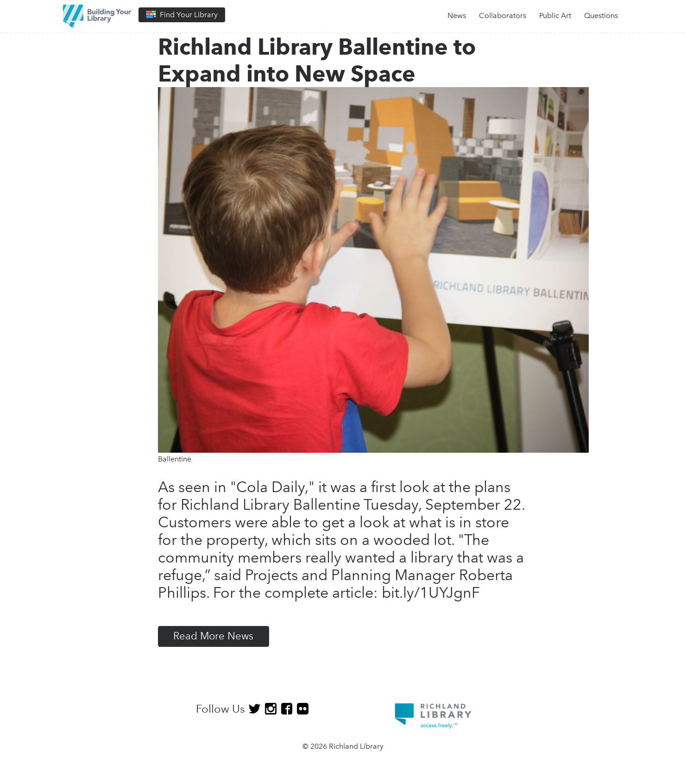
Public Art (555, 16)
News (457, 16)
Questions (601, 16)
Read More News (213, 636)
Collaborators (503, 16)
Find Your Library (182, 15)
